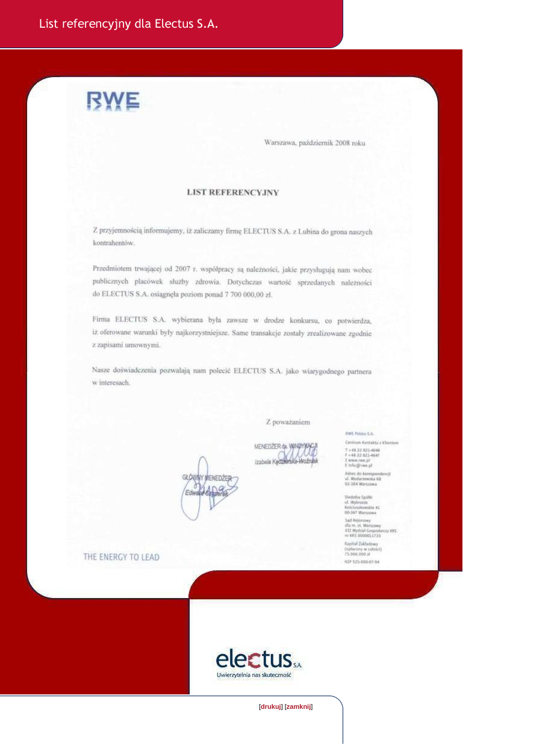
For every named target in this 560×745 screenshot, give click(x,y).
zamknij (299, 706)
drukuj (271, 706)
